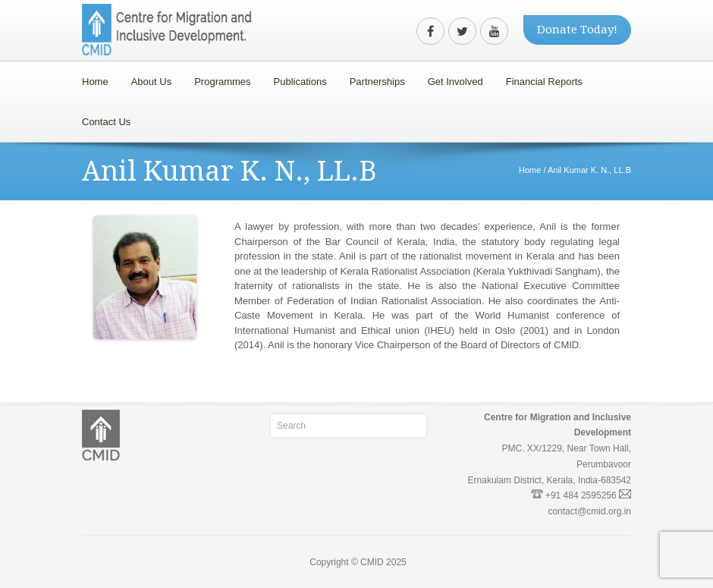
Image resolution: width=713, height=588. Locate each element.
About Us (148, 78)
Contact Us (106, 122)
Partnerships (374, 78)
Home (95, 82)
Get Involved (452, 78)
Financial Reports (540, 78)
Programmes (219, 78)
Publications (300, 82)
